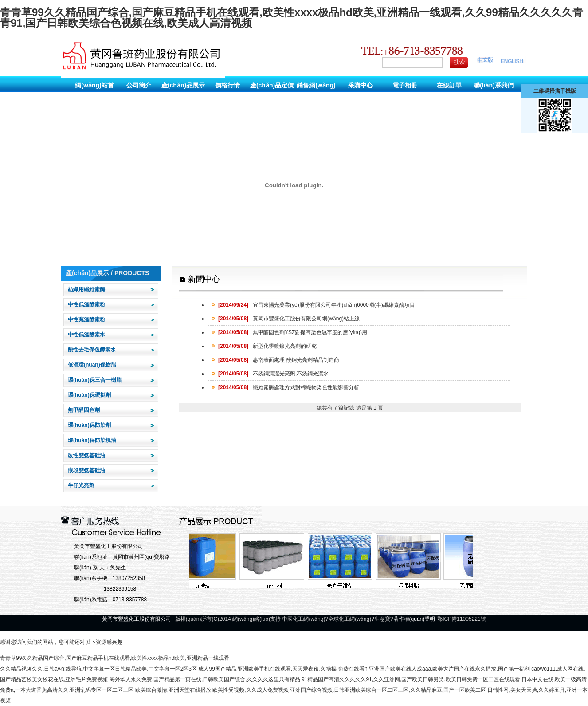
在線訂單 (449, 85)
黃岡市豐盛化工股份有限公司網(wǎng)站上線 (289, 319)
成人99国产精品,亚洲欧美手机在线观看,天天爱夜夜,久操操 (267, 669)
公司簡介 (139, 85)
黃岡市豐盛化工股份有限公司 (109, 546)
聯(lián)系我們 (493, 85)
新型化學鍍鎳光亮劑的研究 (267, 346)
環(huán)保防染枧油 (92, 440)
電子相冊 (405, 85)
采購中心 (361, 85)
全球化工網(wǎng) (350, 619)
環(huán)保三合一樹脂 (95, 380)
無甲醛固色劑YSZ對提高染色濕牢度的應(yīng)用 (293, 332)
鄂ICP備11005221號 (461, 619)
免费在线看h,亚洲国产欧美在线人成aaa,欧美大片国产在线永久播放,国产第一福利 (434, 669)
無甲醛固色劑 (84, 410)
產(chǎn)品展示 (183, 85)
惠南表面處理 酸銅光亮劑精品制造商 (279, 360)
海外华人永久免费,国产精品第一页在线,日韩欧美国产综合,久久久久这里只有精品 (205, 679)
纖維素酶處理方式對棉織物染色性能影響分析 (289, 387)
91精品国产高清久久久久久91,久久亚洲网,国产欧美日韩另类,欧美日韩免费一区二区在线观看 (411, 679)
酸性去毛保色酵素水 (92, 350)
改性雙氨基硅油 (86, 455)
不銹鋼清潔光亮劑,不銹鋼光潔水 (273, 374)
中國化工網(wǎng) (304, 619)
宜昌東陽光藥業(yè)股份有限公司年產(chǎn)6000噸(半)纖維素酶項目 (317, 305)
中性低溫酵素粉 (86, 304)
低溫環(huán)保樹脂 (92, 365)
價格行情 (227, 85)
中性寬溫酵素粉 (86, 319)
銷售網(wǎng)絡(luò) (316, 93)
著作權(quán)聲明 (414, 619)
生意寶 (382, 619)
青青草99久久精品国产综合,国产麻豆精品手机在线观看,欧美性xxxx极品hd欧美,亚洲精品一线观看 (115, 658)
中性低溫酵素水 (86, 335)
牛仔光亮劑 (81, 485)
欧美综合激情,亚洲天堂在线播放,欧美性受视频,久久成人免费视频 (212, 690)
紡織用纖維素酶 (86, 289)
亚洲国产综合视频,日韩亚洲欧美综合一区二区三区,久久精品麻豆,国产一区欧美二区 (388, 690)
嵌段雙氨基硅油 (86, 470)
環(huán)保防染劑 (89, 425)
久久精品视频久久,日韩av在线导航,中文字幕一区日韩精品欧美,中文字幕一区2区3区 (98, 669)
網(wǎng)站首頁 (94, 93)
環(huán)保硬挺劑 (89, 395)
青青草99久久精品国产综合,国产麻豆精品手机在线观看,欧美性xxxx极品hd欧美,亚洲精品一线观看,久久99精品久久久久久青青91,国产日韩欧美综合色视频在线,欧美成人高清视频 (292, 18)
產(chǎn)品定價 (272, 85)
